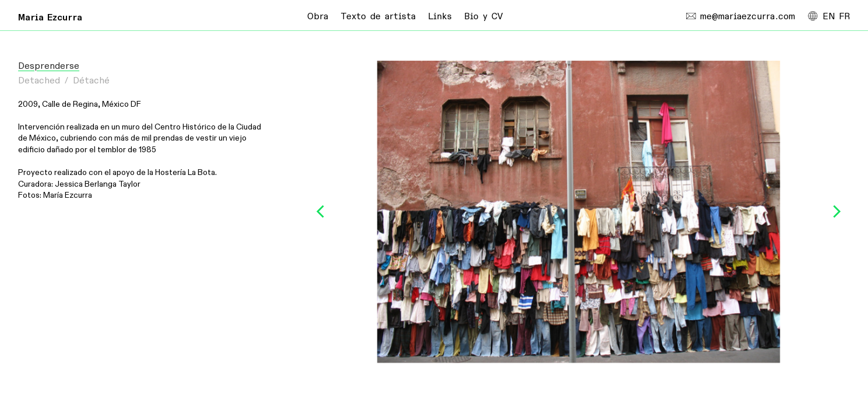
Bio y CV (484, 17)
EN (829, 17)
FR (844, 17)
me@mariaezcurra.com (741, 17)
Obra (318, 17)
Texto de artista (378, 17)
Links (440, 17)
